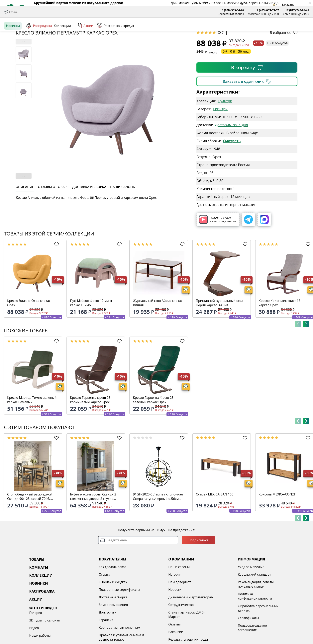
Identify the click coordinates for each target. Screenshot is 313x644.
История (140, 605)
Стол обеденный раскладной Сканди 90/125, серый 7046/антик (30, 527)
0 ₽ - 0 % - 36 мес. (236, 82)
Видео (254, 613)
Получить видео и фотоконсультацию (218, 250)
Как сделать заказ (89, 598)
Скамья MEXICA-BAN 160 (215, 525)
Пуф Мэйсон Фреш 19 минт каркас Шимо (91, 334)
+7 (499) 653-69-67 (267, 10)
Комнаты (82, 30)
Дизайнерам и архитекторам (156, 628)
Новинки (13, 44)
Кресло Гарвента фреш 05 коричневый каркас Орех (90, 430)
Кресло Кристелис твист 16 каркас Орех (280, 334)
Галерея (256, 598)
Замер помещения (90, 635)
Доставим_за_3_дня (232, 156)
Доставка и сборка (35, 12)
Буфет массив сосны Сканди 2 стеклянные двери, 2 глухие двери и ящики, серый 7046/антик (93, 527)
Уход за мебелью (205, 598)
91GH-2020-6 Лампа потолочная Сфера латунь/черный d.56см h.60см (158, 527)
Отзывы (99, 12)
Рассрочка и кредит (77, 12)
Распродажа (39, 44)
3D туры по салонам (265, 605)
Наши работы (260, 620)
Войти (269, 30)
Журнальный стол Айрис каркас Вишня (158, 334)
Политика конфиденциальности (209, 627)
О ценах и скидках (90, 613)
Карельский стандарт (208, 605)
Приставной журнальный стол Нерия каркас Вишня (219, 334)
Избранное (285, 30)
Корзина (303, 30)
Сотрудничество (146, 635)
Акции (85, 44)
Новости (140, 620)
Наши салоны (117, 12)
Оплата (55, 12)
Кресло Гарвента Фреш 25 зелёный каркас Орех (153, 430)
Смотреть (232, 171)
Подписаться (199, 571)
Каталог (55, 30)
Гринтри (225, 132)
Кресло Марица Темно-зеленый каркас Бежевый (32, 430)
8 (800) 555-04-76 (233, 10)
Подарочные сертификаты (96, 620)
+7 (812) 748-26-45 (297, 10)
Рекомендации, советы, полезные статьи (210, 615)
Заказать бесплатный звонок (291, 44)
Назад (14, 53)
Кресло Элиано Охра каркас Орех (29, 334)
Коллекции (62, 44)
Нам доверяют (145, 613)
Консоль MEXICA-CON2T (277, 525)
